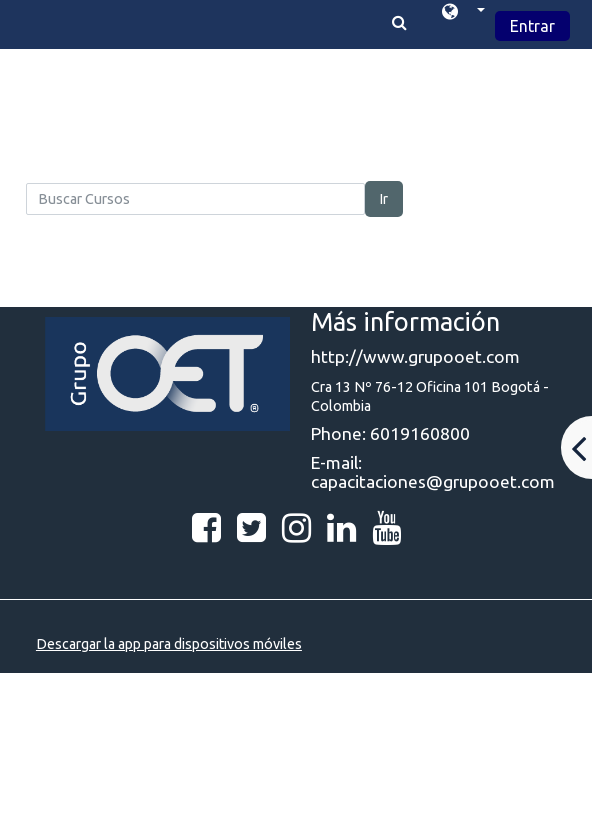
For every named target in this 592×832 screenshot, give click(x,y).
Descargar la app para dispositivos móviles (169, 644)
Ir (384, 199)
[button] (463, 14)
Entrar (532, 26)
